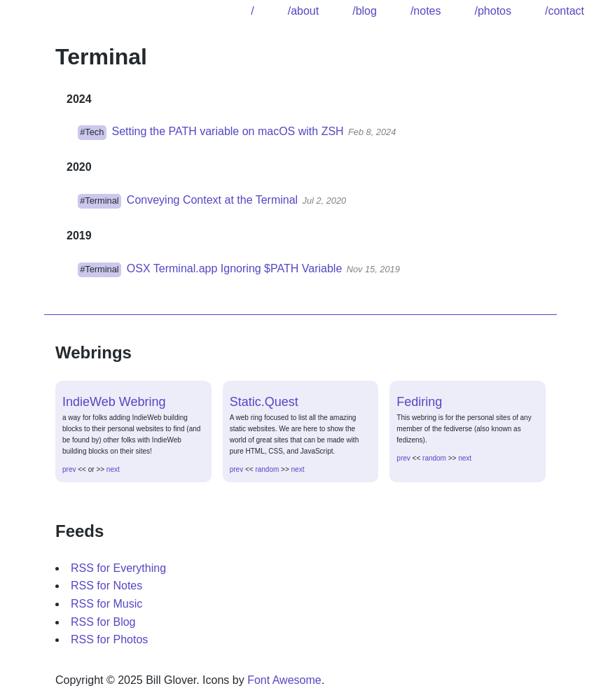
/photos (492, 11)
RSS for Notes (106, 586)
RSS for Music (106, 604)
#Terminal (99, 201)
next (113, 469)
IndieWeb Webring (114, 402)
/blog (365, 11)
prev (69, 469)
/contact (565, 11)
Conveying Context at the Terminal (212, 200)
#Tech (92, 132)
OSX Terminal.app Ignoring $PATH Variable (234, 268)
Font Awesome (284, 680)
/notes (426, 11)
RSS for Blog (103, 622)
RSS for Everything (118, 568)
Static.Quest (264, 402)
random (267, 469)
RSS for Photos (109, 639)
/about (303, 11)
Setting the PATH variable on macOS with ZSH (228, 131)
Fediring (419, 402)
